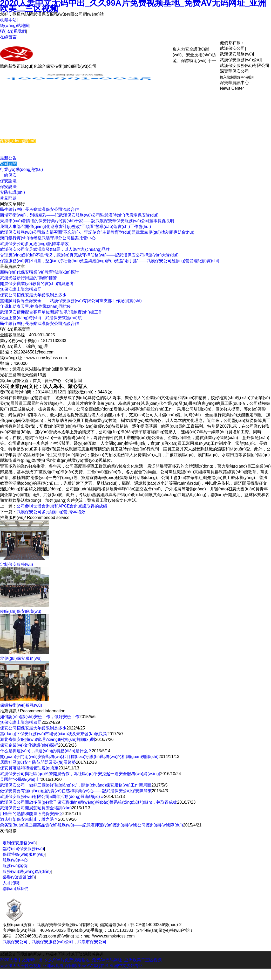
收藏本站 (8, 20)
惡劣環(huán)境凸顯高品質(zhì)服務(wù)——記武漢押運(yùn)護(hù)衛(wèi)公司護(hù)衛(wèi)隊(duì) (92, 825)
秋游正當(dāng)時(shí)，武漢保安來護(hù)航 (41, 318)
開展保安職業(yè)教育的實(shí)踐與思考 (37, 284)
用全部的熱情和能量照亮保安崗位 (31, 814)
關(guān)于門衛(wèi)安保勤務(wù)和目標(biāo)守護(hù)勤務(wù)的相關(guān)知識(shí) (79, 757)
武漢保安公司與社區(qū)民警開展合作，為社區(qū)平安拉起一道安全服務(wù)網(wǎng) (80, 774)
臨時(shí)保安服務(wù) (21, 112)
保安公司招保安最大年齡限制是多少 (33, 295)
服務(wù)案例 (13, 130)
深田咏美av (75, 966)
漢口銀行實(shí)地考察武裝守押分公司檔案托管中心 (48, 238)
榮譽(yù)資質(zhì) (19, 877)
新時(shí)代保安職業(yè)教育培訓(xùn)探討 (39, 272)
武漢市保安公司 (92, 942)
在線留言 (8, 37)
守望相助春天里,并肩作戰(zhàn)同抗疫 (36, 306)
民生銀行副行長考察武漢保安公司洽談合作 (39, 209)
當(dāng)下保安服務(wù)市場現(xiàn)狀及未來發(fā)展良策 (54, 734)
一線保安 (8, 175)
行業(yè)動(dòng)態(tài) (21, 169)
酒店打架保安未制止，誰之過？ (29, 819)
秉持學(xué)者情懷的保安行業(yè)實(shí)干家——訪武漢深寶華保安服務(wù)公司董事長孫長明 (87, 221)
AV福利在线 (98, 966)
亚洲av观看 (53, 966)
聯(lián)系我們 (13, 31)
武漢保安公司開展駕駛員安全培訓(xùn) (36, 808)
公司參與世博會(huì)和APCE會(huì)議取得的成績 (62, 506)
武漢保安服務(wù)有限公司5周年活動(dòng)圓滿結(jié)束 (52, 797)
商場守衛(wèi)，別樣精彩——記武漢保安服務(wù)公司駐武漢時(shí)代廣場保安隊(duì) (79, 215)
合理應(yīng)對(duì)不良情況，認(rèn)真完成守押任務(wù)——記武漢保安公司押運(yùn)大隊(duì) (89, 255)
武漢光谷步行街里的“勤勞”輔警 (28, 278)
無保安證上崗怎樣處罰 (21, 289)
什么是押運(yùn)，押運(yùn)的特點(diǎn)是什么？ (46, 751)
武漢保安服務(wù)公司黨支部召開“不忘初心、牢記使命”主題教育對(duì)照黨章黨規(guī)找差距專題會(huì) (97, 232)
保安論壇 (8, 181)
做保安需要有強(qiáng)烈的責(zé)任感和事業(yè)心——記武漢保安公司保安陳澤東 (76, 791)
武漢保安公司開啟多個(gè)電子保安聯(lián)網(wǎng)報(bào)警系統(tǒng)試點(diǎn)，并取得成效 (89, 802)
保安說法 (8, 187)
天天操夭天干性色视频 (21, 966)
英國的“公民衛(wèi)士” (20, 779)
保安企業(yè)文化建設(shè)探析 (29, 745)
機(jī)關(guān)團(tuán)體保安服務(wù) (35, 107)
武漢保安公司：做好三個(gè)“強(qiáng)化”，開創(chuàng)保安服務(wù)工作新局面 (76, 785)
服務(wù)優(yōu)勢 (17, 135)
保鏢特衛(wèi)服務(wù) (24, 854)
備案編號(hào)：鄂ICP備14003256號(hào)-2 (141, 925)
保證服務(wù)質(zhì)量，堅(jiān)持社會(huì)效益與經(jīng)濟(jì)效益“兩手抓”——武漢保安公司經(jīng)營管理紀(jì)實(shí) (110, 261)
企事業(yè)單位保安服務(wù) (27, 101)
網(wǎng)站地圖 (15, 26)
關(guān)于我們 (15, 147)
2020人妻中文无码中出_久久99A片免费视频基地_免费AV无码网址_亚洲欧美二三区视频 (81, 960)
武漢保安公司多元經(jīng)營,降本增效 (34, 244)
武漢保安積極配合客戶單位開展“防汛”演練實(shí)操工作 (51, 312)
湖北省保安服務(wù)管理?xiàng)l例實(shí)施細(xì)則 (48, 739)
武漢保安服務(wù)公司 (52, 942)
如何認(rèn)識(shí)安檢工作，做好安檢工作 (40, 717)
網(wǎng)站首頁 (15, 95)
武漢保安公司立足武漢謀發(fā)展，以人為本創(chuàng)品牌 (55, 249)
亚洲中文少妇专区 (126, 966)
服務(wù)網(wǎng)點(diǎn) (27, 871)
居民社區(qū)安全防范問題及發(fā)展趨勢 (38, 762)
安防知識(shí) (12, 192)
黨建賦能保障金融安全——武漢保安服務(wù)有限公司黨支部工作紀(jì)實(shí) (71, 301)
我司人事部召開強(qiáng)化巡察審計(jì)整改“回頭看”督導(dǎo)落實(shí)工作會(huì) (75, 227)
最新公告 (8, 158)
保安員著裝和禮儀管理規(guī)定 (29, 768)
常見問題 (8, 198)
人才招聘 (11, 883)
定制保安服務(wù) (19, 843)
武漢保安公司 (15, 942)
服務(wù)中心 (13, 118)
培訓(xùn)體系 (13, 124)
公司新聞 (8, 164)
